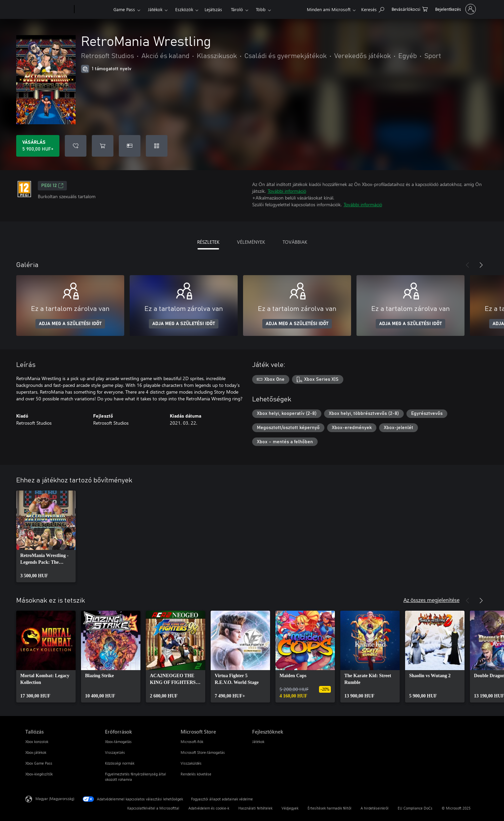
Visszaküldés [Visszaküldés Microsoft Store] (191, 763)
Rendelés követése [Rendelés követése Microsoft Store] (196, 774)
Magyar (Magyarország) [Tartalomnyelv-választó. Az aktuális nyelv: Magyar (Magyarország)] (55, 799)
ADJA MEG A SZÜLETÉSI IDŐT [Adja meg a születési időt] (70, 324)
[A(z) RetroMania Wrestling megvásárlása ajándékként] (130, 146)
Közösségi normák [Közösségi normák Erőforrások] (120, 763)
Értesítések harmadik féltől (329, 808)
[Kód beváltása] (157, 146)
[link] (46, 536)
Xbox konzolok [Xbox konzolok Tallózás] (37, 741)
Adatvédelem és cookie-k (209, 808)
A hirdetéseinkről (375, 808)
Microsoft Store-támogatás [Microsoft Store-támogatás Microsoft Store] (203, 752)
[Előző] (468, 265)
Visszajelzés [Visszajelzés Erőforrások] (115, 752)
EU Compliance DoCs (415, 808)
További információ (287, 191)
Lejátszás (213, 9)
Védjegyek (290, 808)
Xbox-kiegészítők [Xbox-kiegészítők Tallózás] (39, 774)
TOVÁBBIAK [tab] (295, 242)
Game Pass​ (124, 9)
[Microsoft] (48, 9)
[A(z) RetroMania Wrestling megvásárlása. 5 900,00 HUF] (38, 146)
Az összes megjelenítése (431, 600)
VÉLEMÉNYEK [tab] (251, 242)
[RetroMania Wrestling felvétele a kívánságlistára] (76, 146)
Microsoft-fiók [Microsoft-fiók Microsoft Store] (192, 741)
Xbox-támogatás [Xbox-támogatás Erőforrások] (118, 741)
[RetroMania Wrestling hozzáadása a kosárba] (103, 146)
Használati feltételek (255, 808)
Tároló (237, 9)
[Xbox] (93, 9)
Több (261, 9)
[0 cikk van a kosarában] (410, 9)
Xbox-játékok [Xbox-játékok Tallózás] (36, 752)
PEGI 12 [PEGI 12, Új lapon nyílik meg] (52, 186)
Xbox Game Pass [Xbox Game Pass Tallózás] (39, 763)
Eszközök (184, 9)
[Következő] (481, 265)
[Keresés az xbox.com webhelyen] (373, 9)
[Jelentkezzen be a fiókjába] (455, 9)
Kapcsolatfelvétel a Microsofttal (153, 808)
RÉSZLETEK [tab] (208, 242)
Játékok (155, 9)
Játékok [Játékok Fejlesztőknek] (258, 741)
